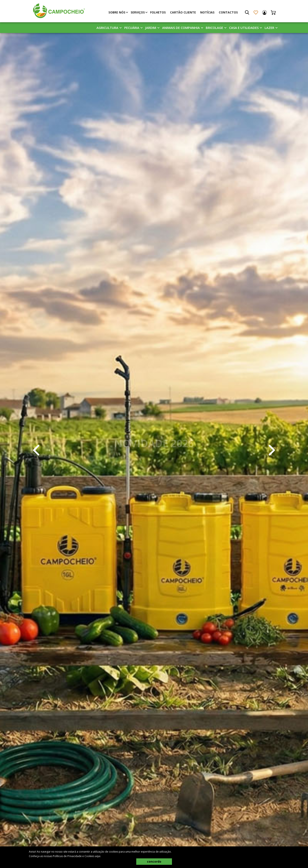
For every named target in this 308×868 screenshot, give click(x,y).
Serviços (138, 12)
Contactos (228, 12)
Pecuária (132, 28)
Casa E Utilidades (244, 28)
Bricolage (214, 28)
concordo (154, 861)
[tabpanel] (154, 450)
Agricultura (107, 28)
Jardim (151, 28)
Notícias (207, 12)
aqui (98, 856)
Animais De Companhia (181, 28)
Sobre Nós (117, 12)
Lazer (269, 28)
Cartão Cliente (183, 12)
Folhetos (158, 12)
